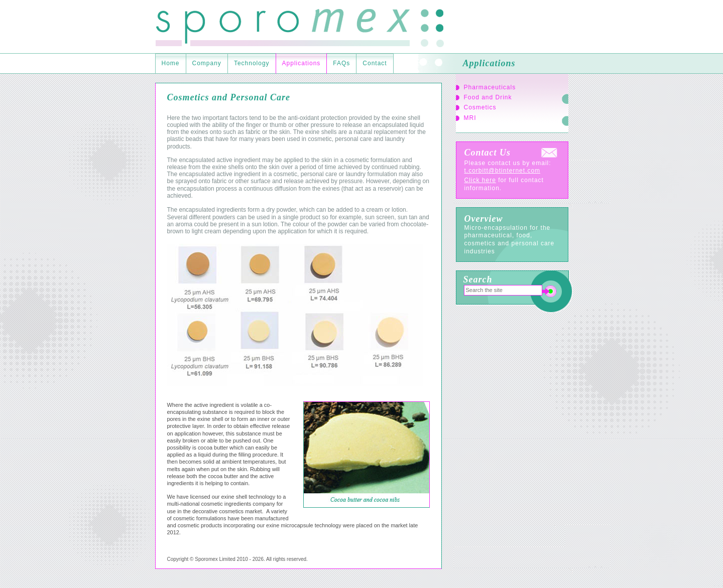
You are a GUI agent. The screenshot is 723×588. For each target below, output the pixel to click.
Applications (302, 63)
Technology (252, 63)
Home (171, 63)
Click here (480, 180)
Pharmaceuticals (490, 87)
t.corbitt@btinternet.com (503, 171)
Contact (375, 63)
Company (207, 63)
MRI (470, 118)
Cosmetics (480, 107)
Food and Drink (488, 97)
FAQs (341, 63)
